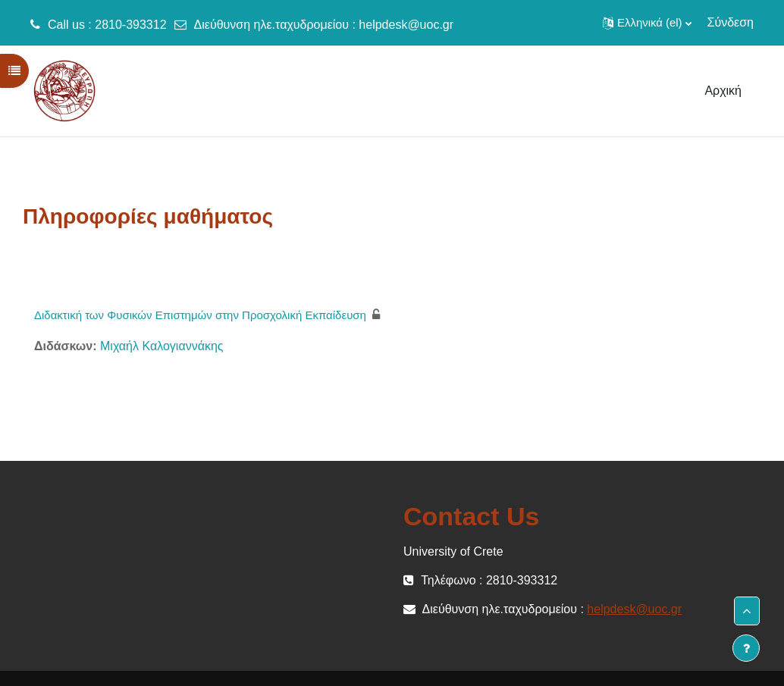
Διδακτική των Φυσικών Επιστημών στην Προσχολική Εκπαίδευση (200, 315)
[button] (647, 23)
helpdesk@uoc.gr (406, 25)
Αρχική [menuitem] (723, 91)
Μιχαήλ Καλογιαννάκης (162, 346)
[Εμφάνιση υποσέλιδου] (746, 648)
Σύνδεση (731, 22)
